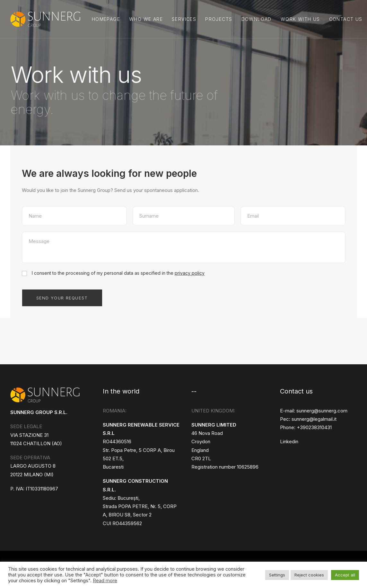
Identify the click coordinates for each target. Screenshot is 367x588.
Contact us (346, 19)
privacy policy (190, 273)
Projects (219, 19)
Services (184, 19)
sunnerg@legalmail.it (314, 419)
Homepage (106, 19)
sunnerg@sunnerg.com (322, 411)
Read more (105, 581)
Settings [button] (277, 575)
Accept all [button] (345, 575)
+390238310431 (314, 427)
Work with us (300, 19)
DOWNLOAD (257, 19)
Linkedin (289, 441)
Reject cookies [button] (309, 575)
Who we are (146, 19)
